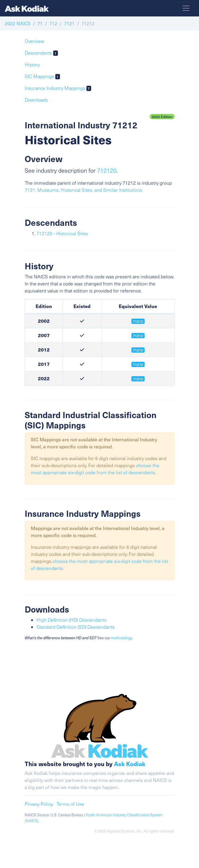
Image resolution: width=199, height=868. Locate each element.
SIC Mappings (42, 76)
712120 (107, 170)
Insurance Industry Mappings (58, 88)
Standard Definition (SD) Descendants (76, 627)
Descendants (41, 53)
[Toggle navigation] (186, 8)
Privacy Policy (39, 804)
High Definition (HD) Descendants (71, 620)
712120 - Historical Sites (62, 233)
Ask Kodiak (130, 764)
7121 (69, 23)
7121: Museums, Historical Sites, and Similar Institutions (83, 190)
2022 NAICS (18, 23)
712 (53, 23)
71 (40, 23)
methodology (122, 638)
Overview (34, 41)
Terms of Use (70, 804)
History (32, 64)
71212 (138, 350)
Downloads (36, 100)
